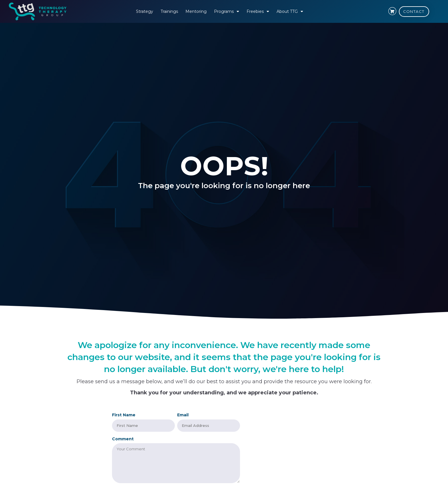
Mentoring (196, 11)
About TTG (290, 11)
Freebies (258, 11)
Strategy (145, 11)
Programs (227, 11)
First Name (124, 415)
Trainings (169, 11)
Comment (123, 438)
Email (183, 415)
